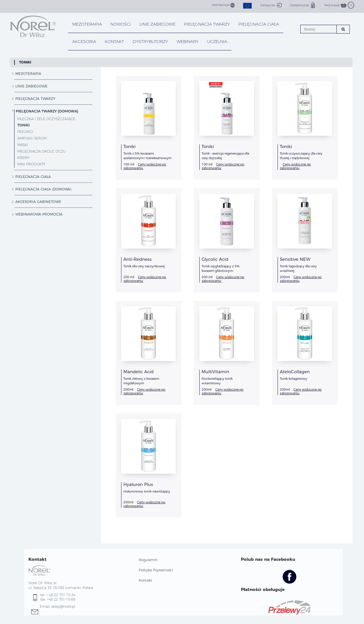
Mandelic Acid (138, 372)
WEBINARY (188, 42)
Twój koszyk (339, 5)
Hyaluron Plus (138, 484)
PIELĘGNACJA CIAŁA (259, 24)
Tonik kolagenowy (293, 379)
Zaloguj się (271, 5)
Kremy (23, 158)
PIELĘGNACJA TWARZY (207, 24)
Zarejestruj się (303, 5)
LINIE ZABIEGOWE (157, 24)
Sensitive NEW (295, 259)
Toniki (25, 62)
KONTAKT (114, 42)
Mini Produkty (31, 164)
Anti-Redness (137, 259)
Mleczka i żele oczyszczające (46, 119)
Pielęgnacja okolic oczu (42, 151)
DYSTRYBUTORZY (150, 42)
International (223, 5)
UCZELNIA (217, 42)
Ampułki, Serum (32, 138)
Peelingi (25, 132)
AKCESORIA (84, 42)
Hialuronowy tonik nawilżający (147, 491)
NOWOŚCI (121, 24)
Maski (23, 145)
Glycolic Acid (215, 259)
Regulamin (148, 560)
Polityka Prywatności (156, 570)
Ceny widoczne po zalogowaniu (145, 166)
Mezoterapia (87, 24)
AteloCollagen (295, 372)
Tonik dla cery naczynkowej (144, 266)
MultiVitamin (215, 372)
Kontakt (145, 580)
